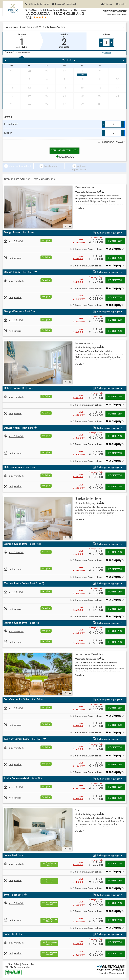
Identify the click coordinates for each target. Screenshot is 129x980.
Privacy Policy (13, 964)
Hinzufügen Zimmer (111, 142)
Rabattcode (64, 157)
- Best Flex (19, 312)
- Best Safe (21, 272)
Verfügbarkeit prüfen (64, 151)
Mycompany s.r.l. (117, 973)
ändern (106, 53)
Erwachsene (11, 124)
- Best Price (19, 233)
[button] (107, 233)
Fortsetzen (115, 241)
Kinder (8, 133)
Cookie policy (28, 964)
